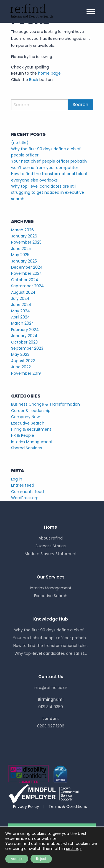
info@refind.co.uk (51, 688)
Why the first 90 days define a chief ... (51, 630)
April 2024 (21, 317)
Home (51, 527)
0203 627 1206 (51, 726)
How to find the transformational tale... (51, 646)
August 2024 (23, 292)
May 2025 (20, 255)
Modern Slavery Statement (51, 554)
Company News (26, 417)
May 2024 (21, 311)
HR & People (23, 435)
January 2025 (24, 261)
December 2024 (27, 267)
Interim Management (32, 442)
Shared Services (26, 448)
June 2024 (21, 305)
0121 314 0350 (51, 707)
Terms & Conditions (68, 806)
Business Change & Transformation (45, 404)
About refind (51, 538)
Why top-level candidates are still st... (51, 653)
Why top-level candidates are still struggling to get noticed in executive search (48, 193)
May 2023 (20, 354)
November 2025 (26, 242)
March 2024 (23, 323)
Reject (41, 859)
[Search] (40, 105)
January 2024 (24, 336)
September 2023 (27, 348)
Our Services (51, 577)
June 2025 (21, 249)
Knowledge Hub (51, 619)
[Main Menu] (91, 11)
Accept (17, 859)
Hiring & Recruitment (31, 429)
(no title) (20, 143)
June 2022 (21, 367)
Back (34, 80)
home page (49, 73)
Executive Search (28, 423)
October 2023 (24, 342)
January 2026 (24, 236)
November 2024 (27, 273)
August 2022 (23, 361)
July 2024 (20, 298)
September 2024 (27, 286)
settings (74, 849)
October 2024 (25, 280)
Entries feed (23, 485)
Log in (17, 479)
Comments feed (27, 492)
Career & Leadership (31, 411)
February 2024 (25, 330)
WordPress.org (25, 498)
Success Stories (51, 546)
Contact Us (51, 677)
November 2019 (26, 373)
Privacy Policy (26, 806)
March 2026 (22, 230)
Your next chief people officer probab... (51, 638)
